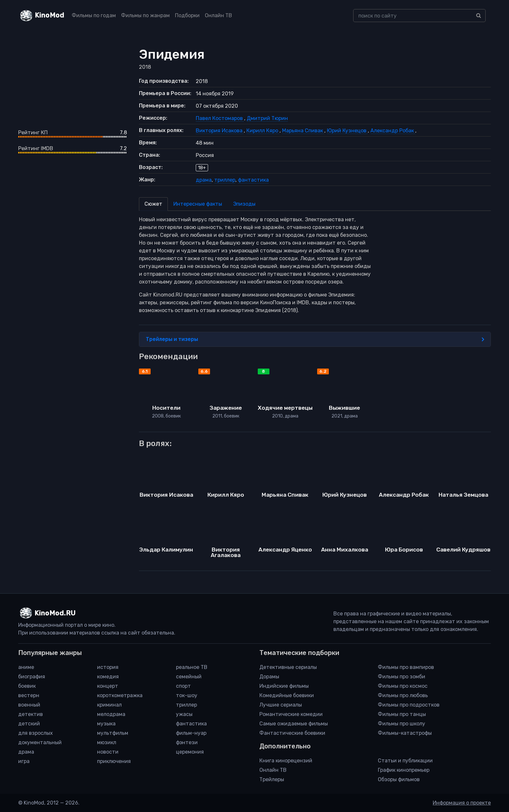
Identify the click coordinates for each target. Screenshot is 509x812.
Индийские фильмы (284, 686)
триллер (225, 180)
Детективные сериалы (288, 667)
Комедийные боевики (287, 695)
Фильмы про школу (402, 724)
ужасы (184, 714)
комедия (108, 677)
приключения (114, 761)
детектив (31, 714)
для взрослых (36, 733)
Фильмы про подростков (409, 705)
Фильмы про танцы (402, 714)
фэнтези (187, 742)
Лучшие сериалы (281, 705)
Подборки (187, 15)
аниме (26, 667)
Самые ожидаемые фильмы (294, 724)
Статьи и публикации (405, 761)
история (108, 667)
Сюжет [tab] (153, 204)
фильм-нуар (191, 733)
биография (32, 677)
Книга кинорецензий (286, 761)
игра (24, 761)
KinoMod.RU (55, 613)
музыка (106, 724)
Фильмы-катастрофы (405, 733)
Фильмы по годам (94, 15)
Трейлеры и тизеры (315, 339)
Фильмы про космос (403, 686)
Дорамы (269, 677)
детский (29, 724)
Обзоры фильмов (399, 779)
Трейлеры (272, 779)
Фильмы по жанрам (145, 15)
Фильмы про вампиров (406, 667)
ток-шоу (187, 695)
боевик (27, 686)
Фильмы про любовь (403, 695)
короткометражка (120, 695)
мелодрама (111, 714)
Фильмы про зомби (402, 677)
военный (29, 705)
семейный (189, 677)
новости (108, 752)
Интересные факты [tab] (198, 204)
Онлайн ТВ (218, 15)
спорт (183, 686)
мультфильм (113, 733)
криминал (109, 705)
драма (204, 180)
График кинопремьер (404, 770)
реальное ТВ (192, 667)
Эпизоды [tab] (244, 204)
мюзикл (107, 742)
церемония (190, 752)
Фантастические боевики (292, 733)
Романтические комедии (291, 714)
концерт (108, 686)
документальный (40, 742)
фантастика (253, 180)
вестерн (29, 695)
